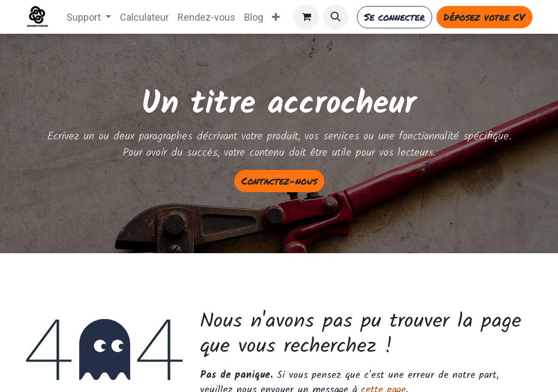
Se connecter (395, 17)
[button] (336, 17)
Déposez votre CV (484, 17)
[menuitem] (89, 17)
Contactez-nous (279, 181)
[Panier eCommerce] (306, 17)
